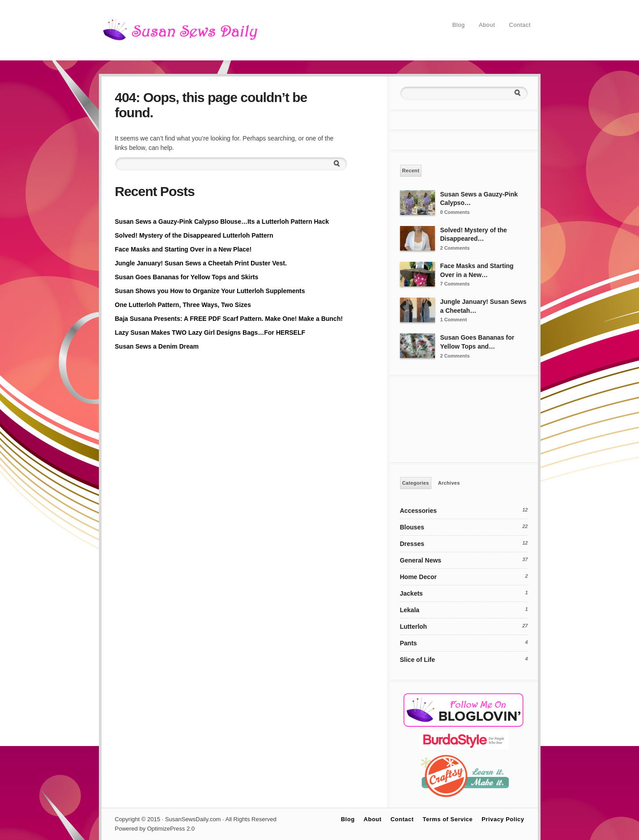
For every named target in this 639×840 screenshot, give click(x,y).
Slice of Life (418, 660)
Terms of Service (448, 819)
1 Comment (454, 320)
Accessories (419, 511)
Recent (411, 171)
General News (421, 560)
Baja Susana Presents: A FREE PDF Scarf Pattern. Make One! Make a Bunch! (229, 319)
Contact (520, 25)
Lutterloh (414, 627)
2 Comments (455, 248)
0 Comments (455, 212)
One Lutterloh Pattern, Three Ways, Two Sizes (183, 305)
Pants (409, 643)
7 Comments (455, 284)
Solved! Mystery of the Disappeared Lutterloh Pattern (194, 235)
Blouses (412, 527)
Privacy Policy (503, 819)
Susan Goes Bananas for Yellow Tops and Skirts (187, 277)
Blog (459, 25)
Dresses (412, 544)
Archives (449, 483)
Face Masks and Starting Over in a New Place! (183, 249)
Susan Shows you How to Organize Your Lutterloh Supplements (210, 291)
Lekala (410, 610)
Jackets (411, 593)
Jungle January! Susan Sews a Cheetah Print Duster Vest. (201, 263)
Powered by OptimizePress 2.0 (155, 829)
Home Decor (418, 577)
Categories (416, 483)
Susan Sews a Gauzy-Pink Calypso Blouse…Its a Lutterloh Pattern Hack (222, 222)
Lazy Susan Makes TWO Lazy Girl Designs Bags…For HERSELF (210, 333)
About (487, 25)
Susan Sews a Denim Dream (157, 346)
